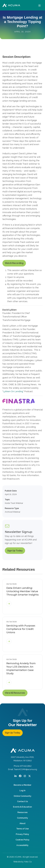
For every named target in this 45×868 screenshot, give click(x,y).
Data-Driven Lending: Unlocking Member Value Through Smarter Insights (22, 591)
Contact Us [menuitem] (23, 801)
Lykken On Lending (13, 391)
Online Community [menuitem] (22, 796)
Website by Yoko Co (22, 862)
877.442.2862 (26, 766)
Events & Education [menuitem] (22, 807)
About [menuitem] (22, 823)
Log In (22, 791)
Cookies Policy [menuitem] (22, 840)
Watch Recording (14, 263)
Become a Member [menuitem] (22, 785)
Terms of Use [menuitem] (23, 829)
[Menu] (39, 5)
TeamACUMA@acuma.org (25, 769)
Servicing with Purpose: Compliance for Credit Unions (21, 629)
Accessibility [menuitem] (22, 845)
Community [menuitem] (22, 818)
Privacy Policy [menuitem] (22, 834)
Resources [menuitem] (22, 812)
